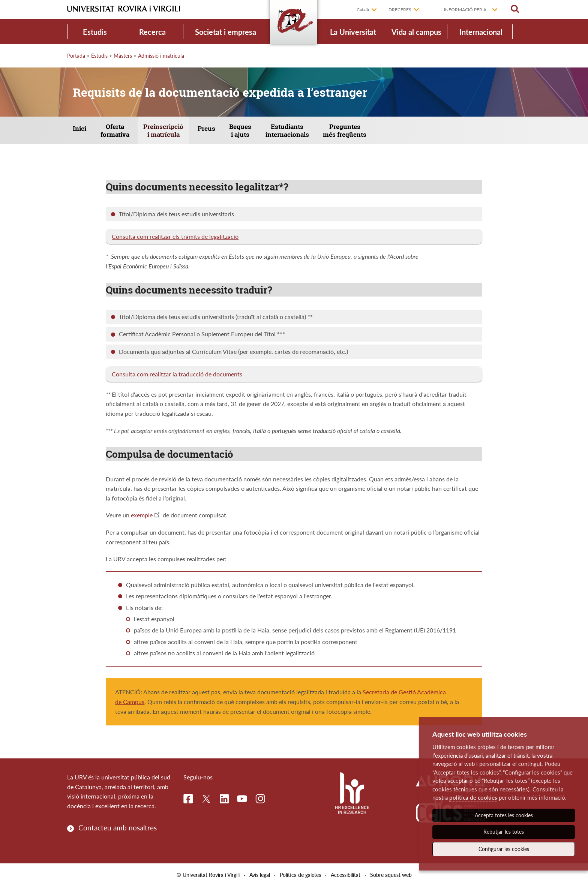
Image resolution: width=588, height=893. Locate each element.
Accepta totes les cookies (504, 815)
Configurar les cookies (504, 849)
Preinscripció (185, 134)
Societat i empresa (226, 32)
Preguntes (400, 134)
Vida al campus (416, 32)
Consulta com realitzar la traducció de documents (177, 380)
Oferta (128, 134)
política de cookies (473, 797)
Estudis (95, 32)
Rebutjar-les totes (504, 832)
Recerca (152, 32)
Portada (76, 56)
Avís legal (260, 881)
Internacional (481, 32)
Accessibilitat (346, 881)
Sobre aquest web (391, 881)
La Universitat (353, 32)
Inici (85, 133)
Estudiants (334, 134)
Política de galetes (300, 881)
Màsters (123, 56)
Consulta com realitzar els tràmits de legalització (175, 242)
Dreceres (400, 10)
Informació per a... (467, 10)
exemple (142, 521)
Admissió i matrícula (161, 56)
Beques (279, 134)
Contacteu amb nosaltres (118, 834)
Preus (236, 133)
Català (363, 10)
